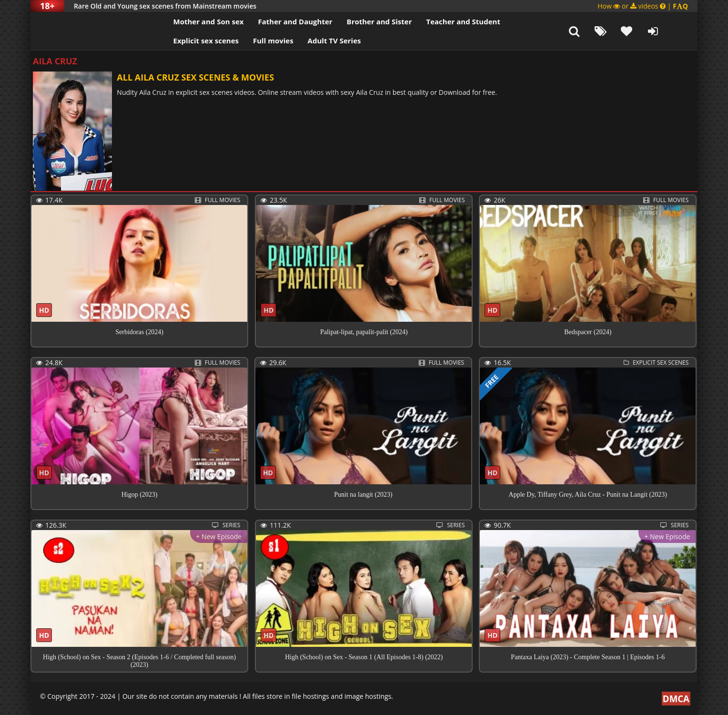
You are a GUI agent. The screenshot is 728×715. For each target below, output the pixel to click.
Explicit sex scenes (190, 41)
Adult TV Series (318, 41)
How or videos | (643, 6)
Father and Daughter (279, 21)
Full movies (257, 41)
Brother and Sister (363, 21)
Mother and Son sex (192, 21)
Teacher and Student (447, 21)
